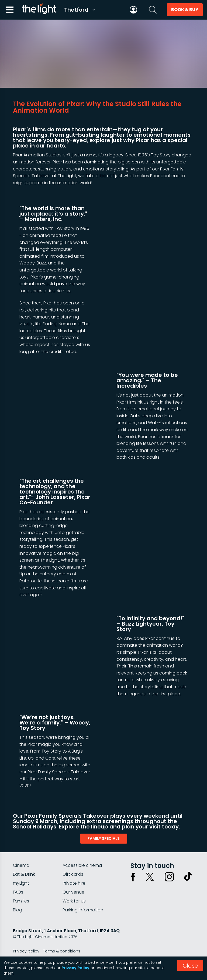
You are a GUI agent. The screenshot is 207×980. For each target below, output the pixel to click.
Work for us (74, 901)
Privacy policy (26, 951)
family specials (104, 838)
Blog (18, 910)
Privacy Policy (75, 968)
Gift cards (73, 874)
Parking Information (83, 910)
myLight (21, 883)
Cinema (21, 865)
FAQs (18, 892)
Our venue (73, 892)
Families (21, 901)
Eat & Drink (24, 874)
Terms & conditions (62, 951)
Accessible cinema (82, 865)
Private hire (74, 883)
